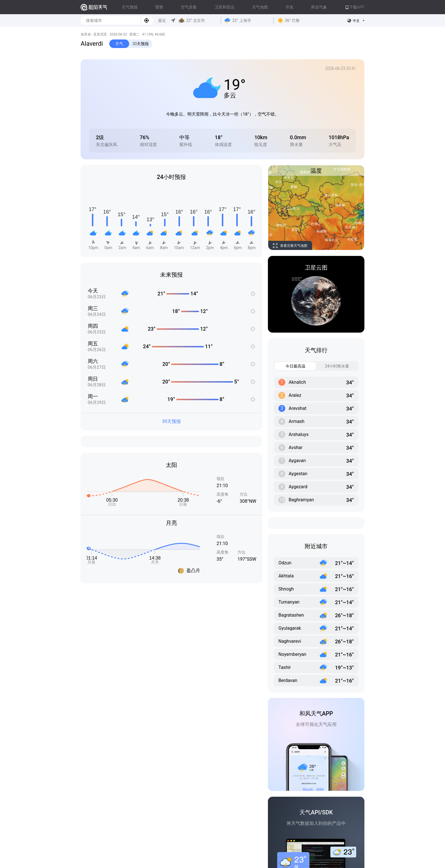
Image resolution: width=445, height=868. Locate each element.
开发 (289, 7)
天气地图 (260, 7)
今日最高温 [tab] (290, 366)
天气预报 (130, 7)
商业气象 (319, 7)
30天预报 (141, 44)
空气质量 (189, 7)
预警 (159, 7)
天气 (119, 44)
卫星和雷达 (224, 7)
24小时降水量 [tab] (333, 366)
